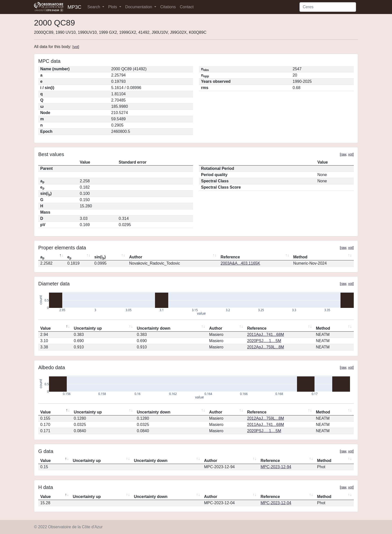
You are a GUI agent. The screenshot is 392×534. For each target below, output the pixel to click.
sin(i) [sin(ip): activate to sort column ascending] (100, 257)
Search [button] (94, 7)
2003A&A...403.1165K (240, 263)
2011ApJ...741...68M (266, 335)
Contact (187, 7)
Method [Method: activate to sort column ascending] (300, 257)
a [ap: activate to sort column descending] (42, 257)
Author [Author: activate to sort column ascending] (135, 257)
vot (76, 47)
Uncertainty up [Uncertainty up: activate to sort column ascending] (88, 328)
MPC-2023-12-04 (276, 503)
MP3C (74, 7)
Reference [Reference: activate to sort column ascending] (230, 257)
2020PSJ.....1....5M (264, 341)
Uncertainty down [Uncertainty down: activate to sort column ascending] (153, 328)
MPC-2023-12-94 (276, 467)
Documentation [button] (139, 7)
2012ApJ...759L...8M (266, 347)
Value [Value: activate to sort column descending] (45, 328)
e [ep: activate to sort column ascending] (69, 257)
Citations (168, 7)
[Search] (328, 7)
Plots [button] (113, 7)
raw (343, 154)
